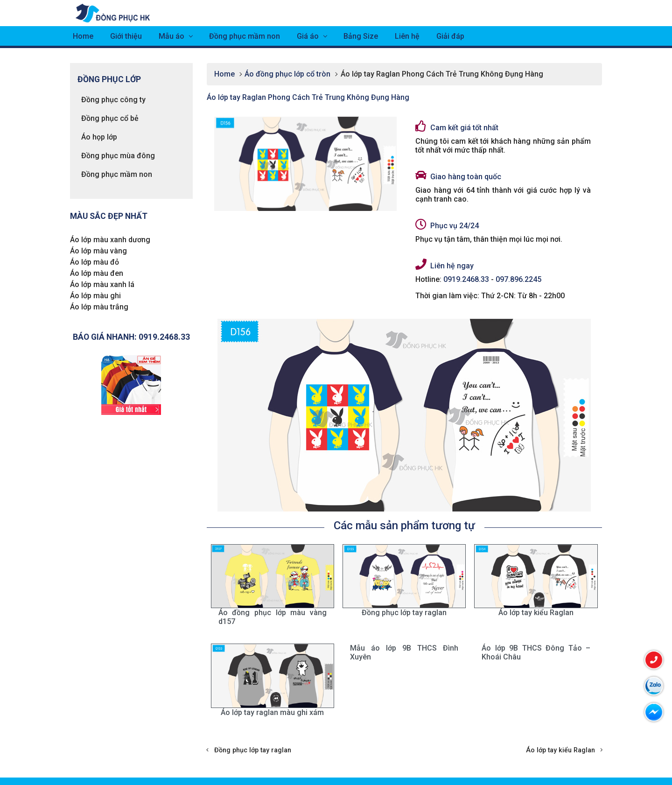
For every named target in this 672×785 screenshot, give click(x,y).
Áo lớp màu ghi (95, 296)
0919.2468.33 (466, 279)
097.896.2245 (518, 279)
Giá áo (308, 36)
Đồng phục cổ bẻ (110, 118)
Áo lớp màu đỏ (94, 262)
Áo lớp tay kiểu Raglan (560, 750)
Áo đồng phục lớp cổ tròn (287, 74)
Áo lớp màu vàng (98, 251)
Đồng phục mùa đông (118, 156)
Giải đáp (450, 36)
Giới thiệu (126, 36)
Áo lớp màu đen (97, 273)
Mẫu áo (171, 36)
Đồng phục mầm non (245, 36)
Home (83, 36)
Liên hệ (407, 36)
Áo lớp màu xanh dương (110, 240)
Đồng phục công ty (113, 100)
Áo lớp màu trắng (99, 307)
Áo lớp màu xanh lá (102, 284)
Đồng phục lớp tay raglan (253, 750)
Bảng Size (361, 36)
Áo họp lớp (99, 137)
